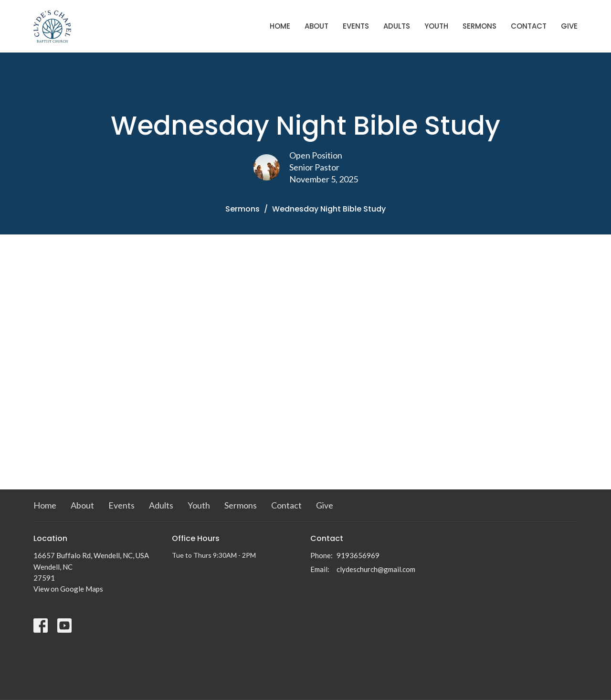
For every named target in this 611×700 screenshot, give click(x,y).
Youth (436, 26)
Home (280, 26)
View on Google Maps (68, 589)
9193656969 (358, 555)
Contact (529, 26)
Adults (397, 26)
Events (356, 26)
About (316, 26)
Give (569, 26)
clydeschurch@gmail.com (376, 569)
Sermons (479, 26)
